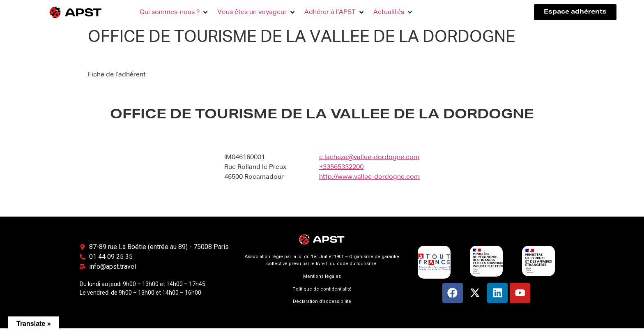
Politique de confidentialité (322, 289)
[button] (174, 12)
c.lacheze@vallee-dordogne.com (369, 157)
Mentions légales (322, 276)
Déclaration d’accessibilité (322, 301)
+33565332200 (341, 167)
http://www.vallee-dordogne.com (369, 177)
